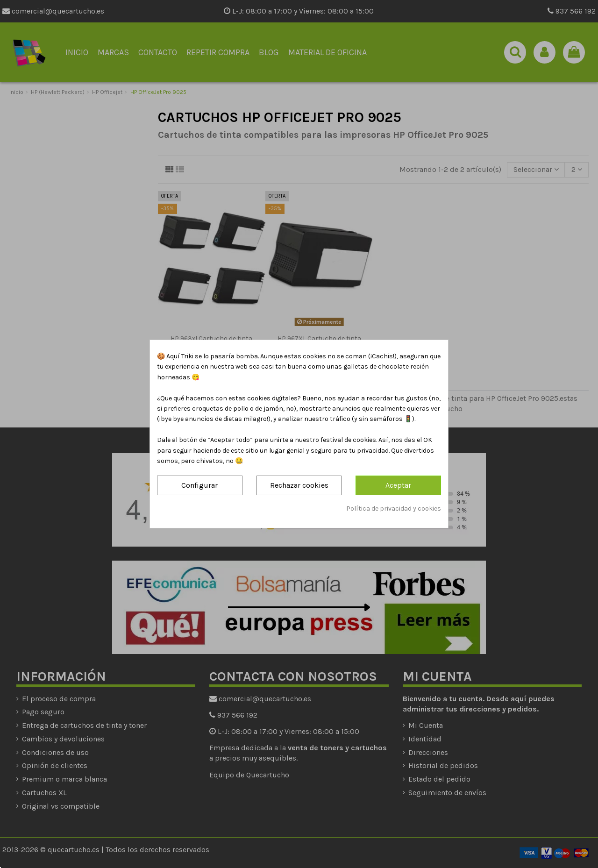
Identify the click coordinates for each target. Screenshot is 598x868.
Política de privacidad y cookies (394, 509)
